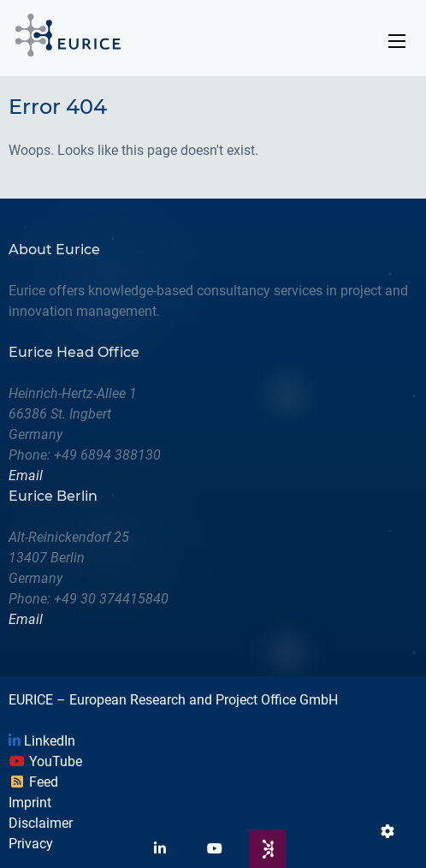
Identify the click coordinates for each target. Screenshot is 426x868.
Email (26, 476)
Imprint (30, 803)
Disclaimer (41, 823)
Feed (33, 782)
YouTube (45, 761)
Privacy (31, 844)
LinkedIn (42, 741)
